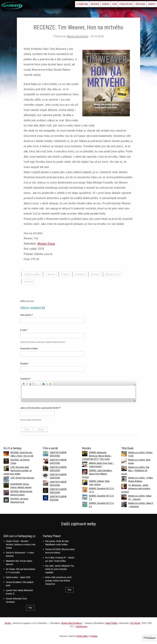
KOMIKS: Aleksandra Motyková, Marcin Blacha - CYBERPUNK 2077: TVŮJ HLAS (97, 456)
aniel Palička (112, 623)
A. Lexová (28, 282)
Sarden (8, 623)
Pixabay (94, 636)
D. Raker (65, 274)
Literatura (54, 5)
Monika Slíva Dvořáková (72, 623)
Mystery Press (46, 244)
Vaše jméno (26, 315)
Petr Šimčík (135, 623)
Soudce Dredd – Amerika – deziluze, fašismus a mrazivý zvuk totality (21, 544)
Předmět (24, 364)
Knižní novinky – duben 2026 (18, 577)
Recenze (71, 5)
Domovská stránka (29, 349)
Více (30, 608)
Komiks (86, 5)
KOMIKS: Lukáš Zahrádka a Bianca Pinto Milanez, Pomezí (97, 474)
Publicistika (115, 5)
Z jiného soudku (32, 274)
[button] (24, 383)
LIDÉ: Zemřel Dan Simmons (22, 478)
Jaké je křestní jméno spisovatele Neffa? (41, 408)
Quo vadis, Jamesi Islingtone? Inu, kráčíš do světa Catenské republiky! (60, 569)
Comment (26, 379)
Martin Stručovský (78, 36)
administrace (82, 626)
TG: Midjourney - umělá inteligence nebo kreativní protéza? (136, 489)
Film (99, 5)
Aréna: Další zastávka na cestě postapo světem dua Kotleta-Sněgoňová (58, 581)
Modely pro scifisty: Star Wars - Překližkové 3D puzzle (135, 471)
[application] (78, 392)
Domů (5, 15)
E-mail (24, 330)
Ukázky (150, 5)
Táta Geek (134, 5)
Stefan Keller (82, 636)
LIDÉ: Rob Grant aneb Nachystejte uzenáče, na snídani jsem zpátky (18, 471)
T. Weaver (50, 274)
